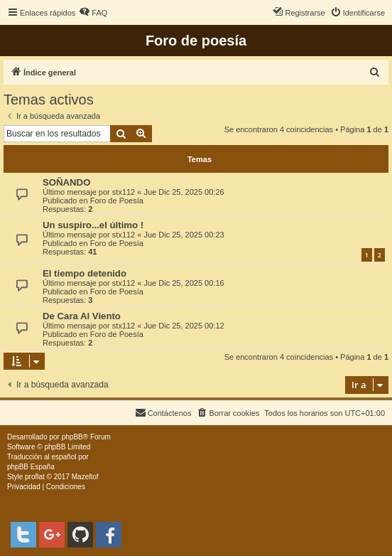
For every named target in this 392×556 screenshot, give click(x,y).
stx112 (124, 192)
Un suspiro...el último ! (93, 225)
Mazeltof (85, 477)
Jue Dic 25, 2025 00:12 (184, 326)
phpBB (72, 437)
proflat (35, 477)
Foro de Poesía (117, 201)
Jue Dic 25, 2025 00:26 (184, 192)
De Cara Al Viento (82, 316)
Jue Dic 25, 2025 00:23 (184, 235)
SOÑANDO (66, 182)
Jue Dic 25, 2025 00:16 (184, 283)
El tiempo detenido (85, 273)
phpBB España (31, 467)
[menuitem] (93, 13)
